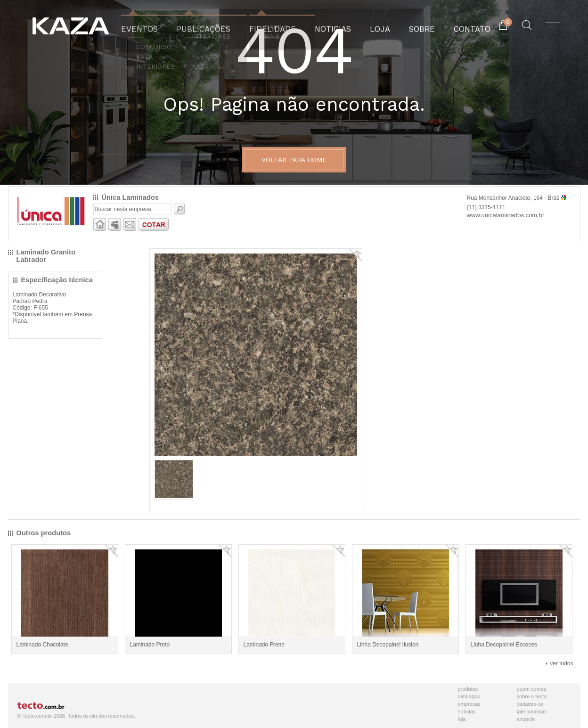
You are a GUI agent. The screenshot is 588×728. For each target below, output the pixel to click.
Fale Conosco (531, 712)
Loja (462, 719)
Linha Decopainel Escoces (504, 645)
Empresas (469, 704)
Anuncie (526, 719)
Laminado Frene (264, 645)
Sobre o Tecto (532, 696)
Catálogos (469, 696)
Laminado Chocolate (42, 645)
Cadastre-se (530, 704)
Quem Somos (532, 689)
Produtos (468, 689)
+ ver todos (559, 663)
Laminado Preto (150, 645)
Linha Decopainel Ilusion (388, 645)
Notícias (467, 712)
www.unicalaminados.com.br (506, 215)
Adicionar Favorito (355, 255)
